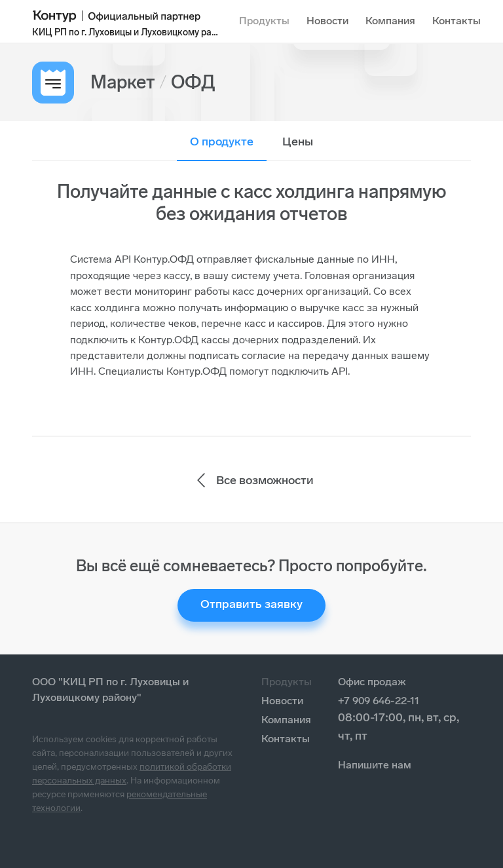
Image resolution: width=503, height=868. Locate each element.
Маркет (123, 82)
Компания (390, 21)
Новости (327, 21)
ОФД (193, 82)
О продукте (222, 142)
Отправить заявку (251, 604)
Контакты (456, 21)
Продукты (264, 21)
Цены (298, 142)
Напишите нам (375, 765)
